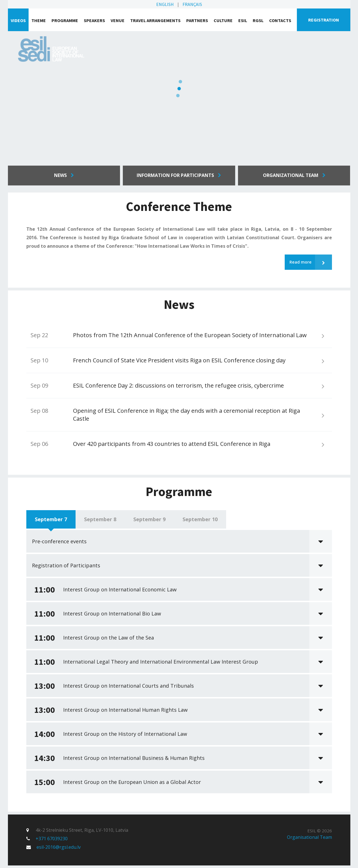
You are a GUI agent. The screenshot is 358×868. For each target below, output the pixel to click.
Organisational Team (309, 840)
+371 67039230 (52, 841)
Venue (118, 20)
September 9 (149, 522)
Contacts (280, 20)
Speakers (94, 20)
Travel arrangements (155, 20)
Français (192, 4)
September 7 (51, 522)
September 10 (200, 522)
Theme (39, 20)
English (165, 4)
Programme (65, 20)
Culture (223, 20)
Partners (197, 20)
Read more (309, 263)
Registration (324, 20)
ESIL (243, 20)
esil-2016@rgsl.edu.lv (59, 850)
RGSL (258, 20)
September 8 (100, 522)
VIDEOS (18, 20)
